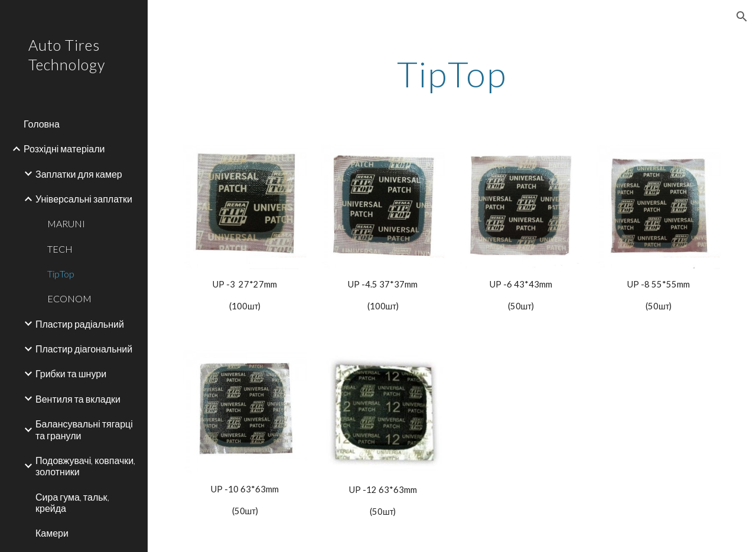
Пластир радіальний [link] (80, 324)
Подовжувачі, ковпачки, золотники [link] (85, 466)
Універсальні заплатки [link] (84, 199)
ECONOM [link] (69, 298)
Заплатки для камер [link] (79, 174)
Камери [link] (52, 533)
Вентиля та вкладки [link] (78, 399)
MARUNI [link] (66, 223)
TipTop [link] (61, 274)
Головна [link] (42, 124)
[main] (452, 74)
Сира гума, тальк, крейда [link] (72, 502)
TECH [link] (60, 249)
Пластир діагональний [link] (84, 349)
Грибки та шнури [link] (71, 373)
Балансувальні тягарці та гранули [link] (84, 429)
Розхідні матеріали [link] (64, 148)
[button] (742, 17)
